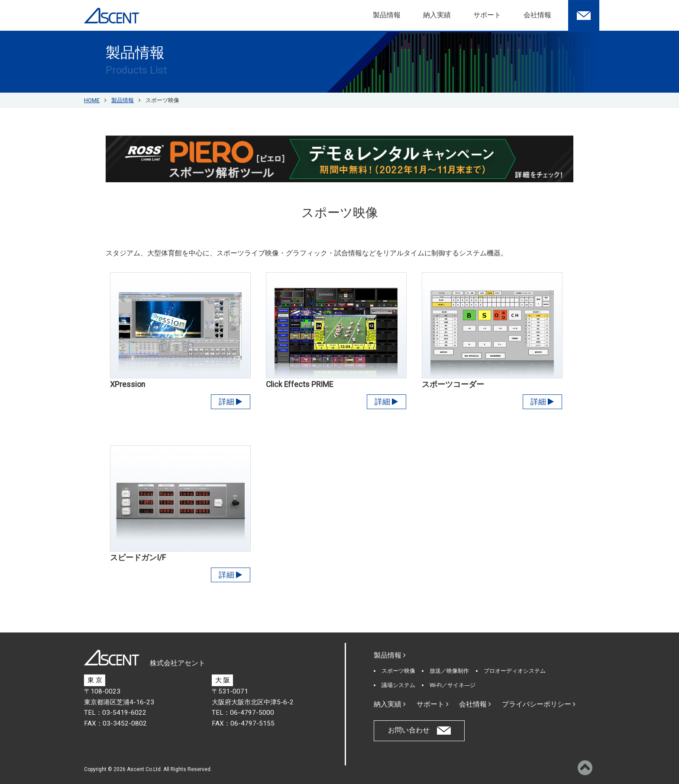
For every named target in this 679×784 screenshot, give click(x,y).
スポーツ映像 (398, 671)
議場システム (398, 685)
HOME (92, 100)
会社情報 (537, 15)
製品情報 (387, 15)
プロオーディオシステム (515, 671)
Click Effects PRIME (299, 384)
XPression (128, 384)
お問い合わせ (409, 730)
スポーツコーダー (453, 384)
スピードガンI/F (138, 558)
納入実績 (437, 15)
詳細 (230, 402)
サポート (487, 15)
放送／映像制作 (449, 671)
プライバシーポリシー (539, 704)
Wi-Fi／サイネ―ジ (453, 685)
